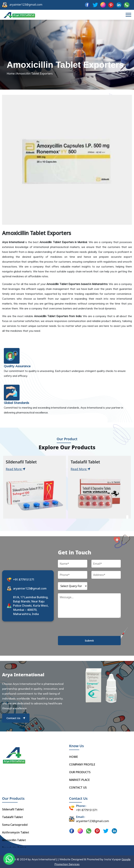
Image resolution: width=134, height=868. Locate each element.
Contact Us (16, 718)
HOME (73, 757)
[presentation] (84, 629)
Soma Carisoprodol (15, 825)
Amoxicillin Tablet (14, 840)
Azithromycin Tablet (16, 832)
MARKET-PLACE (79, 780)
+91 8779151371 (24, 580)
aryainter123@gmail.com (26, 5)
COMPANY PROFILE (82, 764)
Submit (89, 640)
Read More (16, 469)
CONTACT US (78, 788)
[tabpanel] (35, 487)
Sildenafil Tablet (13, 809)
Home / (12, 74)
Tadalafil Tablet (12, 817)
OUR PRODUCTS (80, 772)
